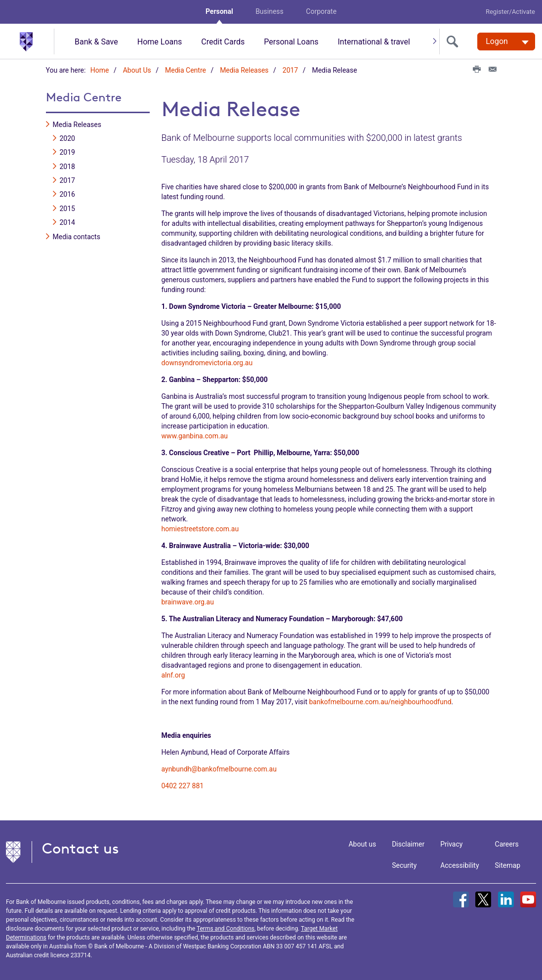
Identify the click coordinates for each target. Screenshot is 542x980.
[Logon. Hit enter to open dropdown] (506, 42)
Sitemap (508, 865)
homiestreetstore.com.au (200, 528)
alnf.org (173, 675)
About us (362, 844)
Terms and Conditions (226, 928)
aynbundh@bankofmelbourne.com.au (219, 768)
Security (404, 865)
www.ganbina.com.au (195, 435)
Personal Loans (291, 42)
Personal (219, 11)
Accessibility (459, 865)
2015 (67, 209)
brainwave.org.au (188, 601)
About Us (137, 70)
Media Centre (186, 70)
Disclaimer (408, 844)
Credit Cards (223, 42)
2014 (67, 222)
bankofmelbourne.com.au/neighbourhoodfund (380, 701)
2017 (290, 70)
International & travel (374, 42)
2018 (67, 166)
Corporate (321, 11)
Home (100, 70)
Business (270, 11)
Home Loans (160, 42)
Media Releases (244, 70)
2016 (67, 194)
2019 (67, 152)
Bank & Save (96, 42)
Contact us (81, 848)
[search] (455, 42)
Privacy (451, 844)
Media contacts (77, 236)
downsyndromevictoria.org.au (207, 362)
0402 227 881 (183, 785)
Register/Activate (510, 12)
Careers (507, 844)
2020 (67, 138)
